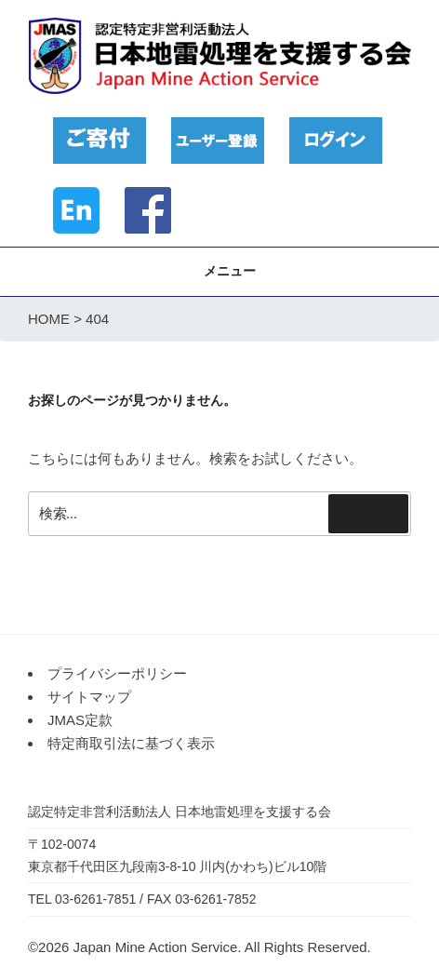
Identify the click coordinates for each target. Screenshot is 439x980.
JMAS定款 (80, 720)
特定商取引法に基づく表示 (131, 743)
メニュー (220, 271)
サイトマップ (89, 697)
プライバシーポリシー (117, 673)
